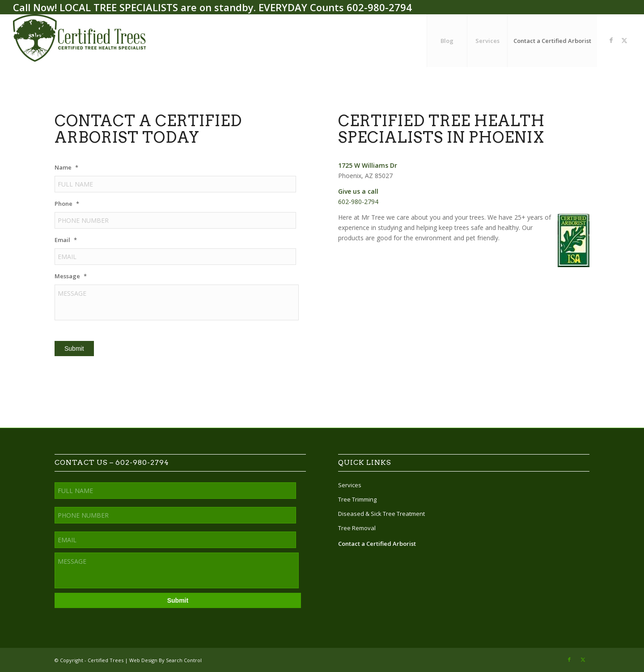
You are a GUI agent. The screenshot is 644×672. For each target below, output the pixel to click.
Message (71, 276)
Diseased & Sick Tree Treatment (381, 514)
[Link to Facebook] (611, 40)
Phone (67, 204)
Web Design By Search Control (165, 660)
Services (350, 485)
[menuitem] (447, 41)
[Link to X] (624, 40)
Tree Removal (357, 528)
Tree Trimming (357, 499)
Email (66, 240)
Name (66, 168)
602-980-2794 (379, 7)
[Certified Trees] (80, 41)
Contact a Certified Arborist (377, 544)
